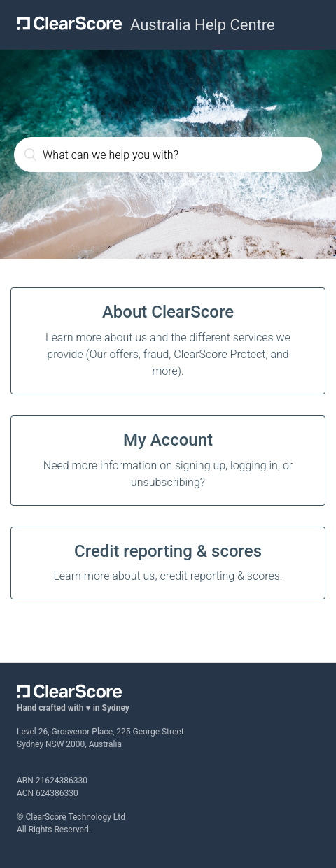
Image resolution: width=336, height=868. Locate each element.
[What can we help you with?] (168, 155)
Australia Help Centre (203, 25)
